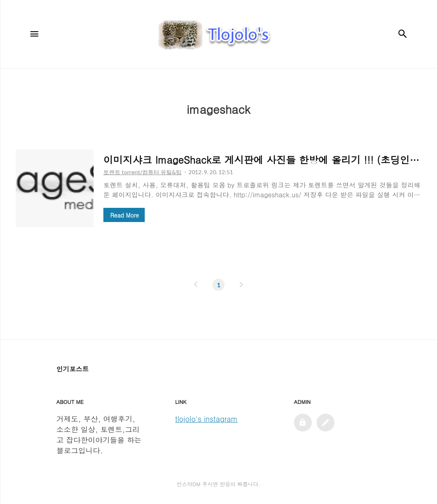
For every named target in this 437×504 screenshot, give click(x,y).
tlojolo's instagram (206, 419)
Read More (124, 215)
